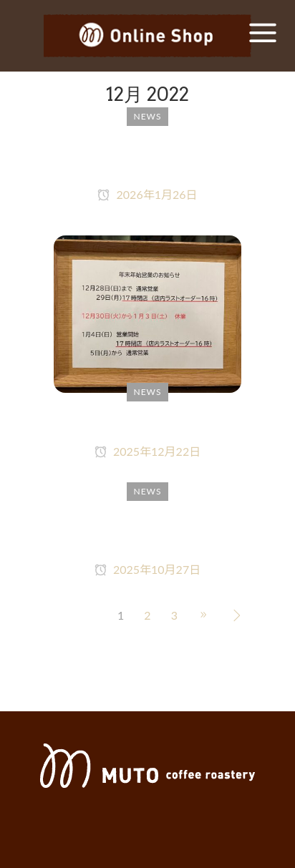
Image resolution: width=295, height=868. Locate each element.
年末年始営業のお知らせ (148, 423)
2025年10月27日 (147, 569)
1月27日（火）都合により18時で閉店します (147, 156)
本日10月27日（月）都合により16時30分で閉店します (147, 531)
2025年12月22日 (147, 451)
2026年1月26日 (147, 194)
